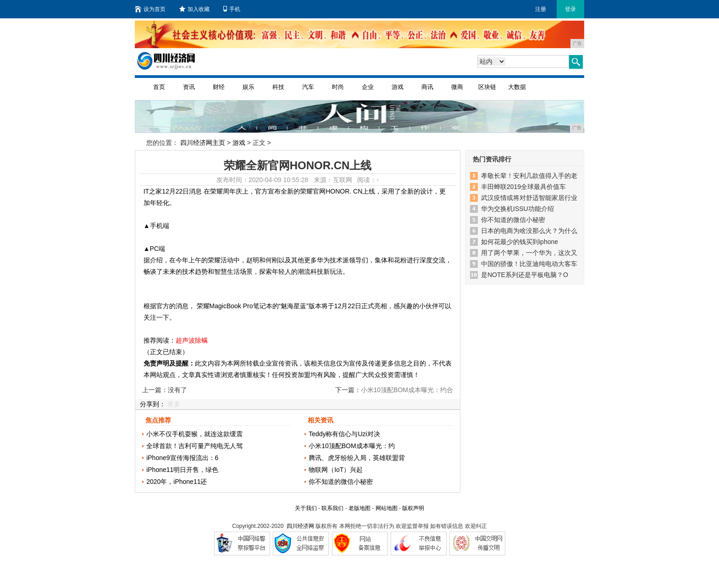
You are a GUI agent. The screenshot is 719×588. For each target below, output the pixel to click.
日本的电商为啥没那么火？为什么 (529, 231)
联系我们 (332, 508)
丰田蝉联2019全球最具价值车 (523, 187)
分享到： (153, 404)
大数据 (517, 87)
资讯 (189, 87)
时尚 (338, 87)
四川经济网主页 (203, 143)
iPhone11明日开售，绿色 (182, 470)
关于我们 (306, 508)
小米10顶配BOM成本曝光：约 (351, 446)
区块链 (487, 87)
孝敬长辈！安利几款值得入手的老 (529, 176)
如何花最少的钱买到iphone (520, 242)
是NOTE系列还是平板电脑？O (525, 275)
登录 (570, 9)
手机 (232, 9)
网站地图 (387, 508)
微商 (457, 87)
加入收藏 (194, 9)
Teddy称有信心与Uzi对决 (344, 434)
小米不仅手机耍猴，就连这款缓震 (194, 434)
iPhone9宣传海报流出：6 (182, 458)
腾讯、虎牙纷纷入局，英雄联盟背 (357, 458)
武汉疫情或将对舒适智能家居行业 (529, 198)
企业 (368, 87)
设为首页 (150, 9)
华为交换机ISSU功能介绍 (517, 209)
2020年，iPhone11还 (177, 482)
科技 (278, 87)
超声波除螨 (192, 340)
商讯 (427, 87)
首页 (159, 87)
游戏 (398, 87)
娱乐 (249, 87)
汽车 (308, 87)
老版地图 (359, 508)
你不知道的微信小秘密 (341, 482)
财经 (219, 87)
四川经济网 (300, 526)
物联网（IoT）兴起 (336, 470)
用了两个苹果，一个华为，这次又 (529, 253)
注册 (541, 9)
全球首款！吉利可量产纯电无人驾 (194, 446)
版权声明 (413, 508)
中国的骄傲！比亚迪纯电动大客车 (529, 264)
